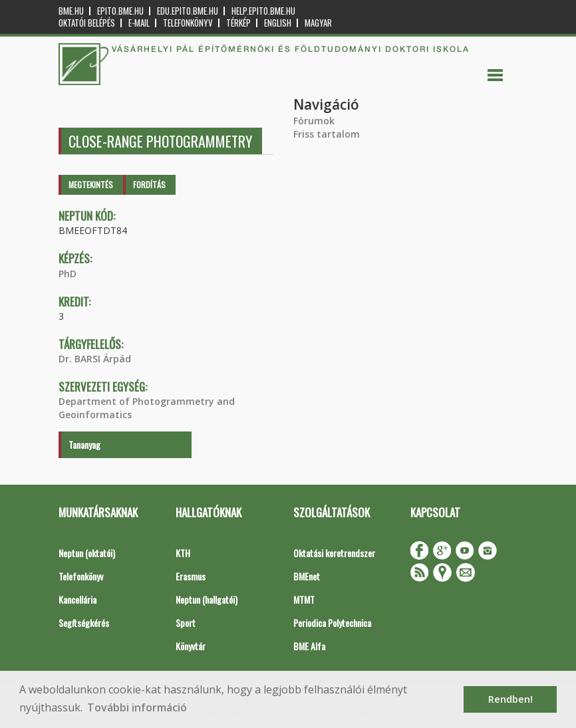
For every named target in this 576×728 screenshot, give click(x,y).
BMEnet (307, 576)
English (278, 23)
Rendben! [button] (510, 699)
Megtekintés (91, 184)
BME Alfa (309, 646)
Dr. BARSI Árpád (95, 359)
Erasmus (191, 576)
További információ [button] (137, 707)
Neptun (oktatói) (87, 553)
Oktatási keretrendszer (334, 553)
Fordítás (149, 184)
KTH (183, 553)
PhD (68, 274)
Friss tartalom (327, 134)
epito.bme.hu (120, 11)
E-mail (139, 23)
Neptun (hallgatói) (207, 599)
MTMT (304, 599)
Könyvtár (191, 646)
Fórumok (314, 121)
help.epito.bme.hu (263, 11)
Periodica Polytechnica (332, 623)
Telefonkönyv (188, 23)
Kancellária (77, 599)
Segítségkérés (84, 623)
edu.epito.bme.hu (188, 11)
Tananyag (84, 444)
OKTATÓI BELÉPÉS (87, 23)
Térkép (238, 23)
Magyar (318, 23)
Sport (186, 623)
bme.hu (71, 11)
